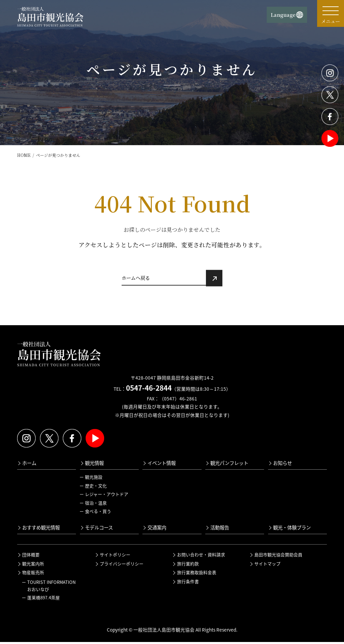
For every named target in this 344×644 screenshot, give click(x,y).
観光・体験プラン (292, 529)
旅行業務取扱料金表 (197, 574)
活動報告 (220, 529)
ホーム (29, 465)
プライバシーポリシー (122, 566)
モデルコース (99, 529)
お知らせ (283, 465)
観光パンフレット (229, 465)
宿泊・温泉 (96, 505)
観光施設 (94, 479)
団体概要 (31, 556)
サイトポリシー (115, 556)
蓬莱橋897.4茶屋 (44, 599)
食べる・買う (98, 513)
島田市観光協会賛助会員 (278, 556)
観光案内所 (33, 566)
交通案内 (157, 529)
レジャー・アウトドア (107, 496)
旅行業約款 (188, 566)
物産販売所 (33, 574)
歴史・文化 (96, 488)
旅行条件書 (188, 583)
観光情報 (94, 465)
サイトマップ (267, 566)
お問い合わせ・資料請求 (201, 556)
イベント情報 (162, 465)
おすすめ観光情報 (41, 529)
